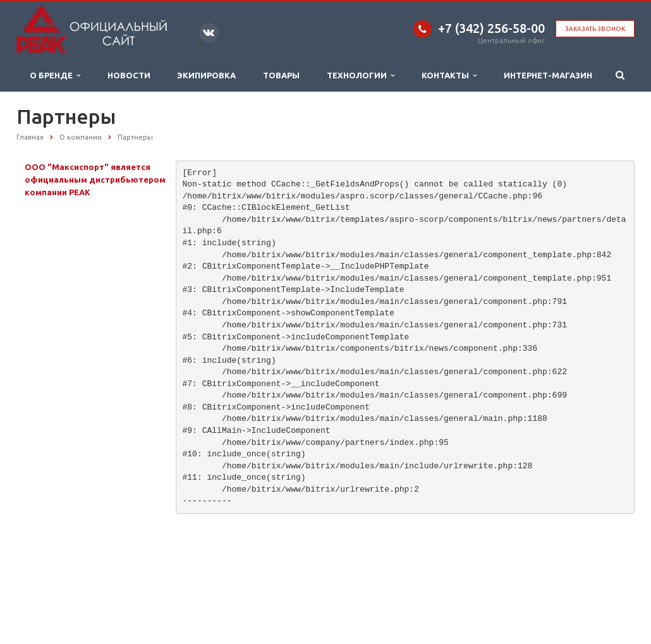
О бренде (55, 76)
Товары (281, 75)
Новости (129, 75)
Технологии (361, 76)
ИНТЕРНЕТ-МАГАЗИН (548, 75)
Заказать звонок (595, 29)
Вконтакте (209, 32)
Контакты (449, 76)
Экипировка (206, 75)
